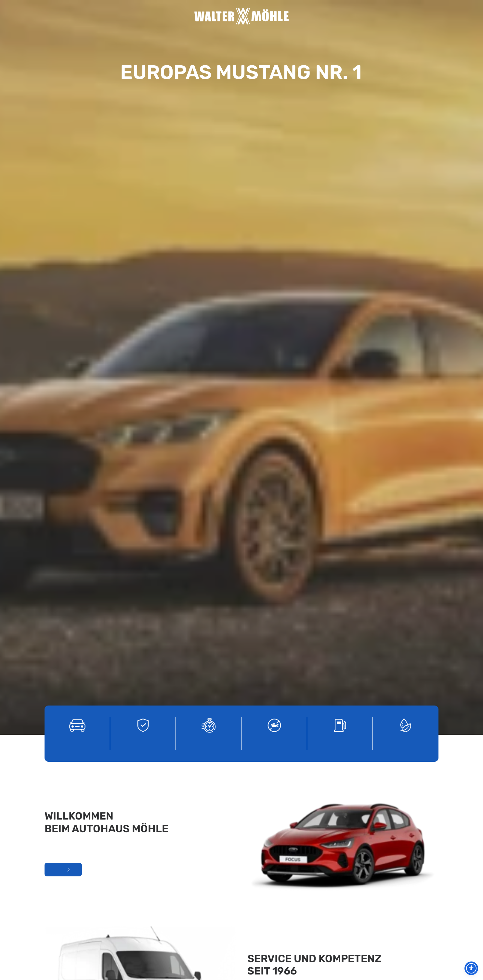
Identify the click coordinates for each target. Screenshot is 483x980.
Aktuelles (142, 16)
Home (132, 16)
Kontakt (351, 16)
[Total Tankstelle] (340, 166)
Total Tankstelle (318, 16)
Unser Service (264, 453)
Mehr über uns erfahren (63, 310)
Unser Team (165, 16)
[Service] (274, 166)
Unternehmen (154, 16)
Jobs (307, 16)
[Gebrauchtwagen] (143, 166)
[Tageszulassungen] (209, 166)
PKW (329, 16)
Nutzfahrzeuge (340, 16)
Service (176, 16)
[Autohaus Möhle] (241, 16)
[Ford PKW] (77, 166)
